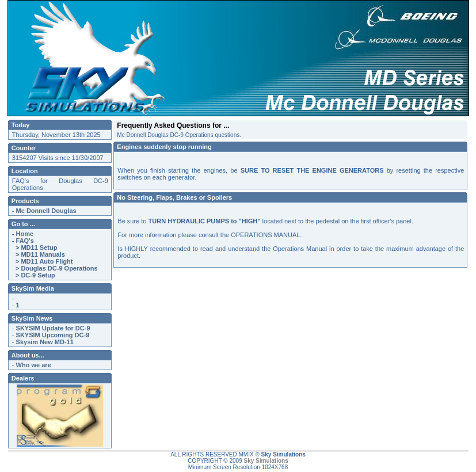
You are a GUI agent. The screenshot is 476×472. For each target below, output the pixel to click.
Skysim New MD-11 (45, 342)
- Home (23, 234)
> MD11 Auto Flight (43, 261)
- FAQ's (23, 241)
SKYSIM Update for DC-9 (53, 328)
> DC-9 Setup (34, 275)
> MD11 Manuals (39, 254)
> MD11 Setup (35, 248)
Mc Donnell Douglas (46, 211)
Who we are (34, 365)
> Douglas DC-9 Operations (55, 268)
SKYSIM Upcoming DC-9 (53, 335)
